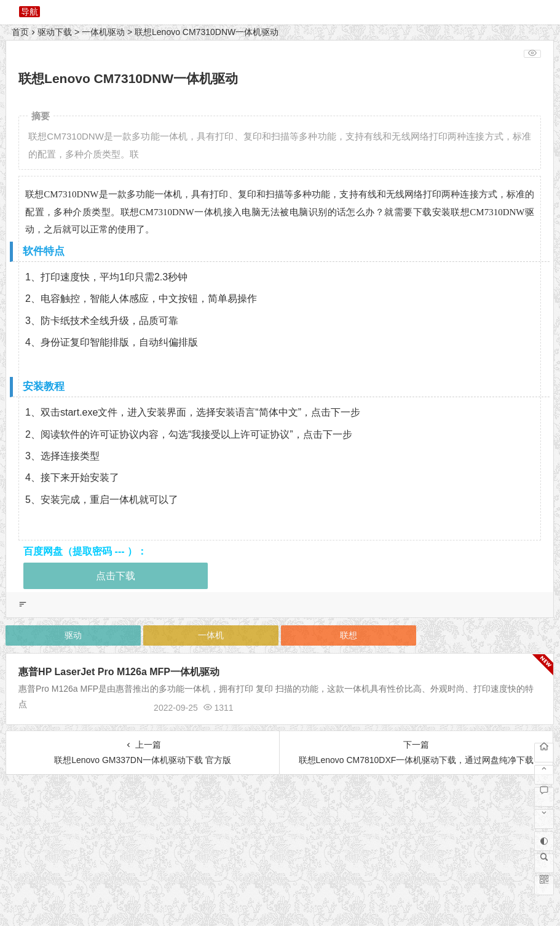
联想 (349, 635)
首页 (20, 32)
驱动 (73, 635)
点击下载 (116, 576)
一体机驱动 (103, 32)
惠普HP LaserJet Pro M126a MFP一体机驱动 (119, 672)
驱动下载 (55, 32)
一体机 (211, 635)
